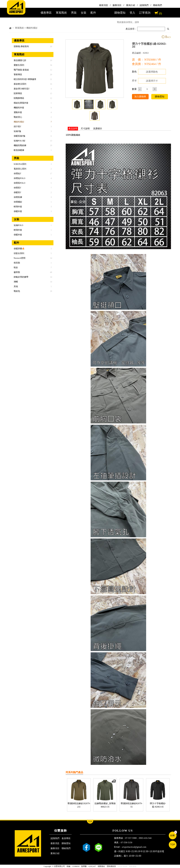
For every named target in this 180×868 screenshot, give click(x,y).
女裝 (84, 13)
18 (51, 291)
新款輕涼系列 (20, 84)
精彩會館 (133, 866)
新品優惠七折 (20, 60)
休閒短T (17, 174)
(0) (160, 13)
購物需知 (120, 13)
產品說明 (73, 129)
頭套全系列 (19, 253)
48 (51, 272)
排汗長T (17, 127)
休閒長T (17, 188)
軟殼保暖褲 (19, 150)
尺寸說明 (85, 129)
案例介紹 (131, 5)
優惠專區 (46, 13)
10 (51, 60)
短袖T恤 (17, 131)
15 (51, 93)
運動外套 (18, 112)
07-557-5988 (131, 838)
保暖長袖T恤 (19, 136)
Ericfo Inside (122, 866)
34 (51, 65)
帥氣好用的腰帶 (21, 277)
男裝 (74, 13)
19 (51, 145)
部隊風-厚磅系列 (21, 46)
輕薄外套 (18, 207)
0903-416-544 (145, 838)
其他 (16, 286)
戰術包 (17, 291)
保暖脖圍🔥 (19, 249)
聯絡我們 (158, 5)
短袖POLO (18, 225)
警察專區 (18, 75)
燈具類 (17, 263)
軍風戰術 (61, 13)
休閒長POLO (19, 183)
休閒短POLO (19, 178)
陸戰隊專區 (19, 98)
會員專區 (66, 838)
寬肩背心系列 (20, 169)
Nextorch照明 (19, 258)
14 (51, 258)
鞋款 (16, 268)
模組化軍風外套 (21, 103)
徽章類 (17, 272)
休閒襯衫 (18, 202)
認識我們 (144, 5)
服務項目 (117, 5)
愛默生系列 (19, 65)
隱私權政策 (111, 866)
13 (51, 141)
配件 (93, 13)
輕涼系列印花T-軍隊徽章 (25, 79)
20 (51, 46)
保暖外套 (18, 211)
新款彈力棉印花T (21, 89)
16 (51, 84)
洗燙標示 (98, 129)
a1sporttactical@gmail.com (134, 847)
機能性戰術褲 (20, 145)
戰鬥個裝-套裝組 (21, 70)
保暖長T (17, 192)
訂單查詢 (145, 13)
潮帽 (16, 282)
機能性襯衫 (19, 122)
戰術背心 (18, 117)
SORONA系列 (20, 164)
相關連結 (101, 866)
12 (51, 70)
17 (51, 174)
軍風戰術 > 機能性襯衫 (26, 28)
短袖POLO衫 (19, 141)
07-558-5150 (126, 842)
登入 (132, 13)
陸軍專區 (18, 93)
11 (51, 79)
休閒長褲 (18, 197)
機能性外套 (19, 108)
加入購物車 (140, 96)
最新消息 (104, 5)
